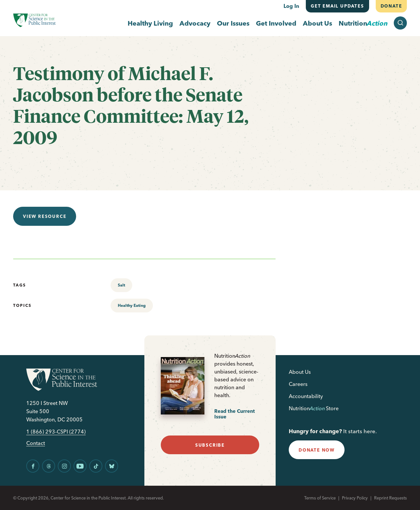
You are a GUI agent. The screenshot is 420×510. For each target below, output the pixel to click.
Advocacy (195, 23)
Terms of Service (320, 498)
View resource (45, 216)
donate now (317, 450)
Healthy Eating (132, 305)
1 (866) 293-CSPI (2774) (56, 432)
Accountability (306, 396)
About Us (317, 23)
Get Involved (276, 23)
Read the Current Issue (235, 414)
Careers (298, 384)
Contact (36, 443)
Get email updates (337, 6)
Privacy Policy (355, 498)
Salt (121, 285)
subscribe (210, 445)
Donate (391, 6)
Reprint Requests (390, 498)
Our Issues (233, 23)
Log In (291, 6)
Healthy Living (150, 23)
